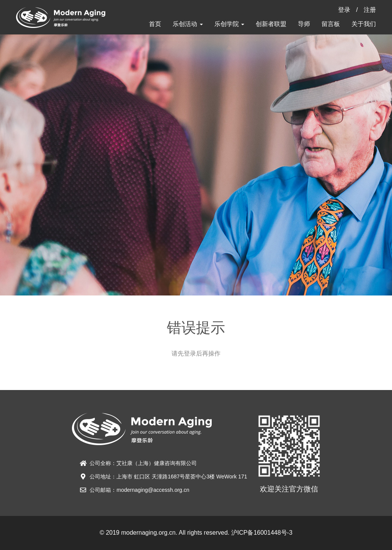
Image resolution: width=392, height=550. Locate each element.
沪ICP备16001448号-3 (262, 533)
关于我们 (364, 24)
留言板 (331, 24)
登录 (344, 10)
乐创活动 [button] (188, 24)
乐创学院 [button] (229, 24)
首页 (155, 24)
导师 (304, 24)
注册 (370, 10)
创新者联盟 (271, 24)
